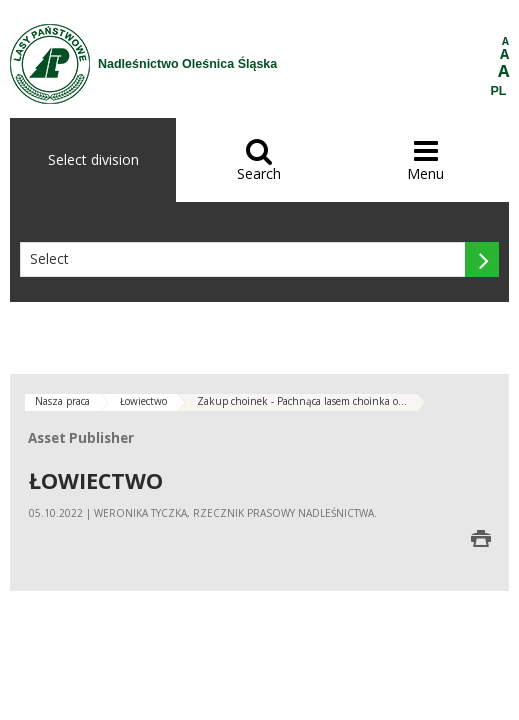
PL (499, 91)
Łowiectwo (143, 401)
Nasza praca (62, 401)
